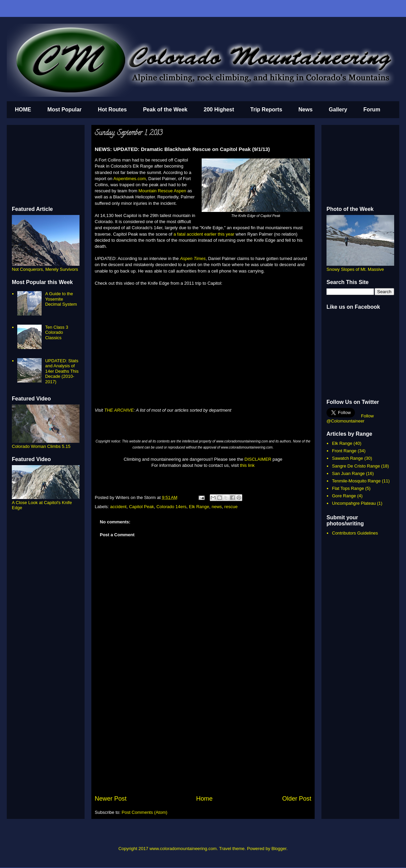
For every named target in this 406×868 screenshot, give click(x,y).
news (217, 507)
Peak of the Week (165, 110)
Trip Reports (266, 110)
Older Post (297, 799)
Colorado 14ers (171, 507)
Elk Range (199, 507)
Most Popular (64, 110)
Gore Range (344, 496)
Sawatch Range (347, 458)
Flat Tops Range (348, 488)
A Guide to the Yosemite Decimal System (61, 299)
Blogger (279, 849)
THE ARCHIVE (119, 410)
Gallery (338, 110)
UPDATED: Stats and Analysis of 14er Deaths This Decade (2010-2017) (62, 371)
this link (247, 465)
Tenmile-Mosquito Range (356, 481)
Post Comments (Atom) (145, 812)
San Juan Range (348, 473)
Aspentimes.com (130, 179)
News (306, 110)
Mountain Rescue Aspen (162, 191)
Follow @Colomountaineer (350, 418)
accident (118, 507)
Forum (372, 110)
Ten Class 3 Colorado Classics (57, 332)
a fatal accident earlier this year (204, 234)
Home (205, 799)
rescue (231, 507)
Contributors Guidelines (355, 533)
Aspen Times (193, 258)
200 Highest (219, 110)
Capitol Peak (141, 507)
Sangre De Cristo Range (356, 466)
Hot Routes (112, 110)
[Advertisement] (203, 743)
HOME (23, 110)
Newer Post (111, 799)
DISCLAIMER (258, 459)
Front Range (344, 451)
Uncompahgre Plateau (354, 503)
